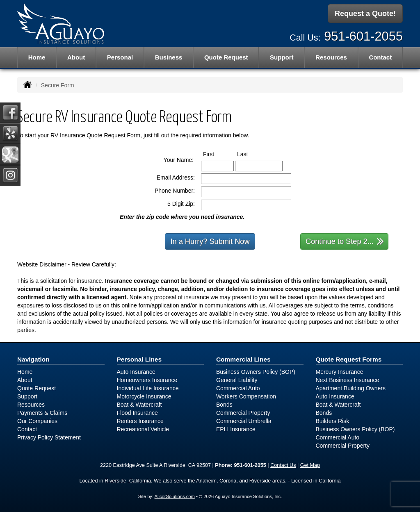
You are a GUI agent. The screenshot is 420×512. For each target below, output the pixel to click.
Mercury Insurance (340, 372)
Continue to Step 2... (345, 241)
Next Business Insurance (348, 380)
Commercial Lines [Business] (243, 359)
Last (250, 154)
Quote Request (37, 388)
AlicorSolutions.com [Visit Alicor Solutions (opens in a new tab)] (175, 496)
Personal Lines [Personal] (139, 359)
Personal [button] (120, 57)
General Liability (237, 380)
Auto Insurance (136, 372)
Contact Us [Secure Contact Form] (283, 465)
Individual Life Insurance (148, 388)
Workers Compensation (246, 396)
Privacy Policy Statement (49, 437)
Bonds (224, 405)
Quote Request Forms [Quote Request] (349, 359)
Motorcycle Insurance (144, 396)
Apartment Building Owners (351, 388)
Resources (31, 405)
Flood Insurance (137, 413)
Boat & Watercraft (139, 405)
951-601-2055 (363, 36)
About (76, 57)
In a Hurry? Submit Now (210, 241)
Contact (380, 57)
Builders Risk (333, 421)
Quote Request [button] (226, 57)
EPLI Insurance (236, 429)
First (216, 154)
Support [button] (282, 57)
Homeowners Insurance (147, 380)
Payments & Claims (42, 413)
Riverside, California (128, 481)
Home (37, 57)
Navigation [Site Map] (33, 359)
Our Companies (37, 421)
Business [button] (169, 57)
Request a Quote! (365, 14)
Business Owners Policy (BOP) (256, 372)
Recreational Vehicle (143, 429)
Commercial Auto (238, 388)
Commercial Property (243, 413)
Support (27, 396)
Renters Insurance (140, 421)
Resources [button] (331, 57)
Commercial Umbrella (244, 421)
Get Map (310, 465)
